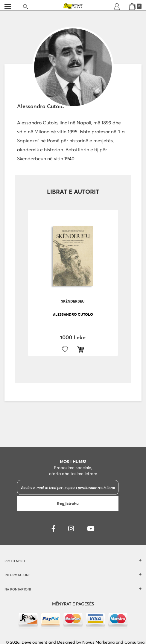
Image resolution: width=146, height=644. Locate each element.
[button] (65, 349)
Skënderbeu (73, 301)
